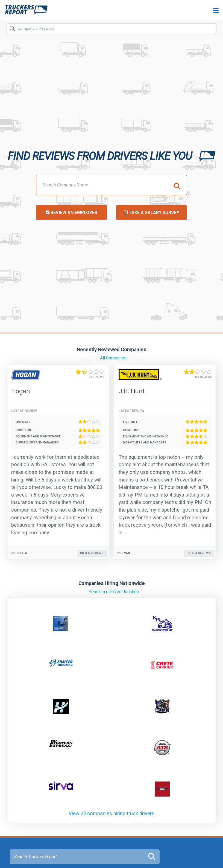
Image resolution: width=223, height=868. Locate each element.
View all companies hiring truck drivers (111, 813)
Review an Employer (71, 213)
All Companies (114, 358)
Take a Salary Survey (152, 213)
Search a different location (114, 592)
